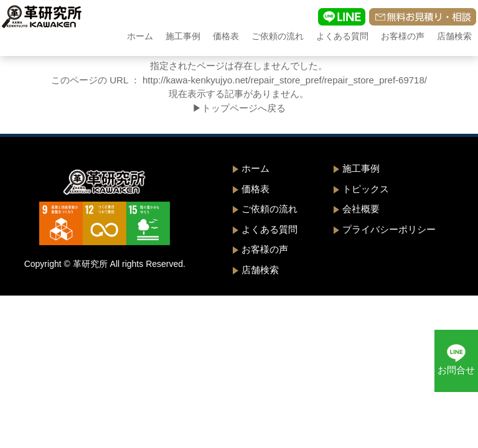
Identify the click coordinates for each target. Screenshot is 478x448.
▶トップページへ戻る (239, 108)
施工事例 (183, 36)
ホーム (140, 36)
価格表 (226, 36)
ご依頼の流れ (278, 36)
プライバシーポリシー (389, 229)
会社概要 (361, 209)
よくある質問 (342, 36)
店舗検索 (454, 36)
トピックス (366, 189)
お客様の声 (403, 36)
